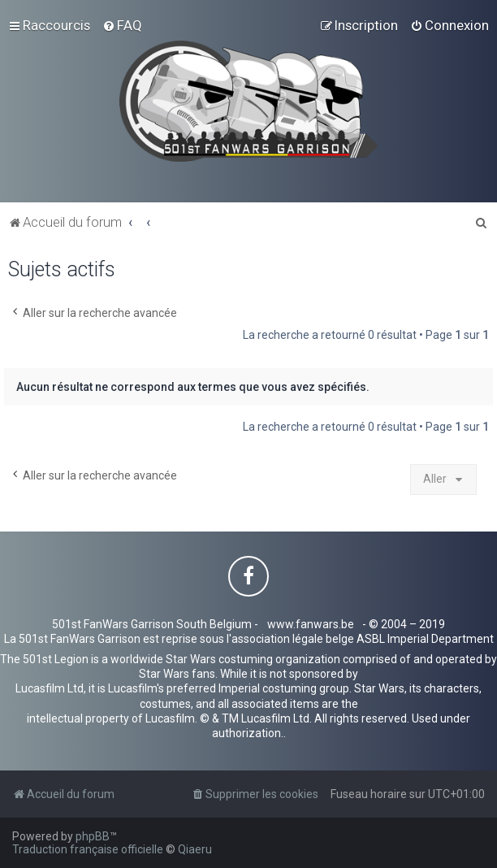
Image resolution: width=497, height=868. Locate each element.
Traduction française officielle (88, 849)
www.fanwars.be (311, 624)
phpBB (93, 836)
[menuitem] (122, 25)
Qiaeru (195, 849)
